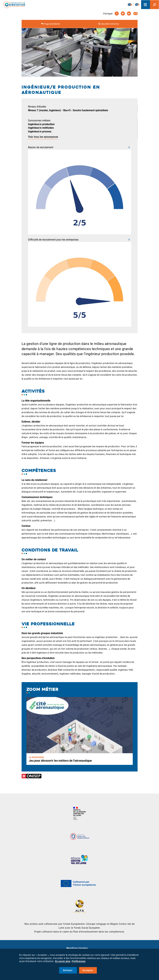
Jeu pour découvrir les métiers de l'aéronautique (60, 761)
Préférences (79, 961)
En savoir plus (63, 961)
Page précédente (52, 24)
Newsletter (130, 5)
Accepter (88, 970)
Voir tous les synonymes (43, 137)
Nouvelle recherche (110, 24)
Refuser (68, 970)
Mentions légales (77, 948)
